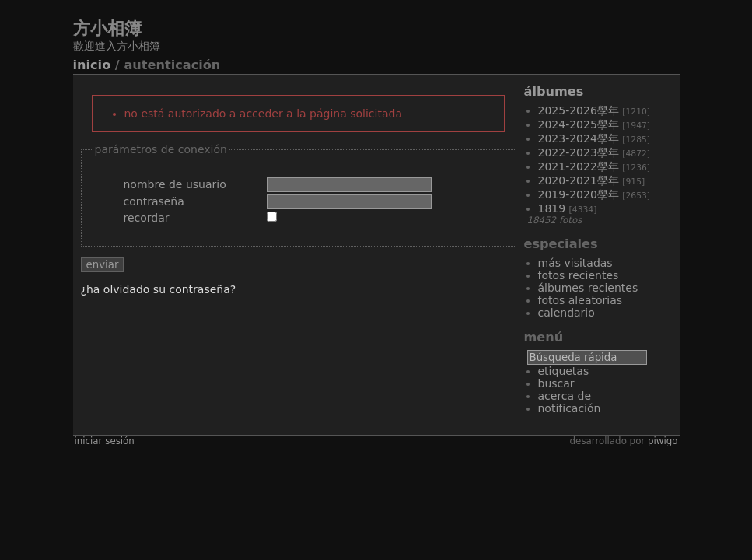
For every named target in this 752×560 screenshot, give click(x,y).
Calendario (567, 313)
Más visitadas (575, 263)
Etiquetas (564, 371)
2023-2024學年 (579, 138)
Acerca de (565, 396)
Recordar (147, 218)
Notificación (570, 408)
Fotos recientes (579, 275)
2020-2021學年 (579, 180)
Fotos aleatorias (581, 300)
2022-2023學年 (579, 152)
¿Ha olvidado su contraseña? (159, 289)
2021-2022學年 (579, 166)
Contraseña (154, 201)
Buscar (556, 383)
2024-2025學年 (579, 124)
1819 (552, 208)
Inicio (92, 65)
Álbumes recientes (588, 288)
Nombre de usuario (175, 184)
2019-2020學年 (579, 194)
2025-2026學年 (579, 110)
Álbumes (554, 91)
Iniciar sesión (105, 441)
